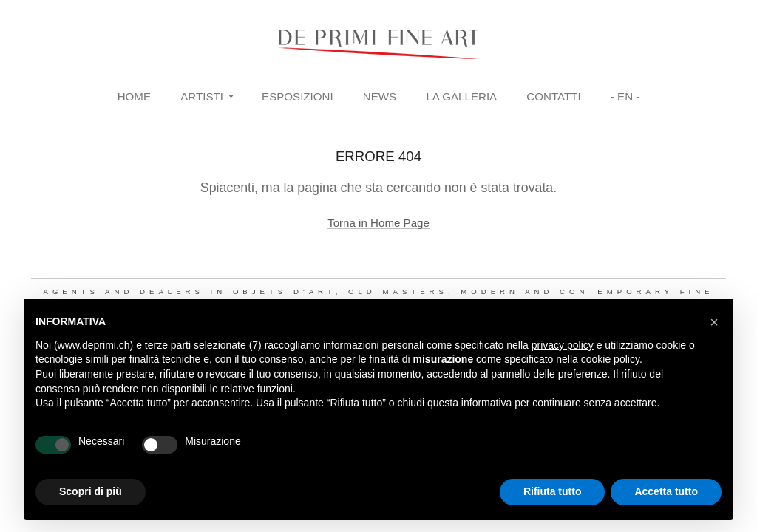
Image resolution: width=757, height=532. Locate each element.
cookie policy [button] (610, 359)
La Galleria (461, 96)
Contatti (553, 96)
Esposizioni (298, 96)
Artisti (202, 96)
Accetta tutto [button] (666, 491)
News (380, 96)
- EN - (625, 96)
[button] (714, 322)
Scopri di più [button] (91, 491)
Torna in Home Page (378, 223)
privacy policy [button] (563, 345)
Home (134, 96)
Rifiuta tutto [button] (553, 491)
